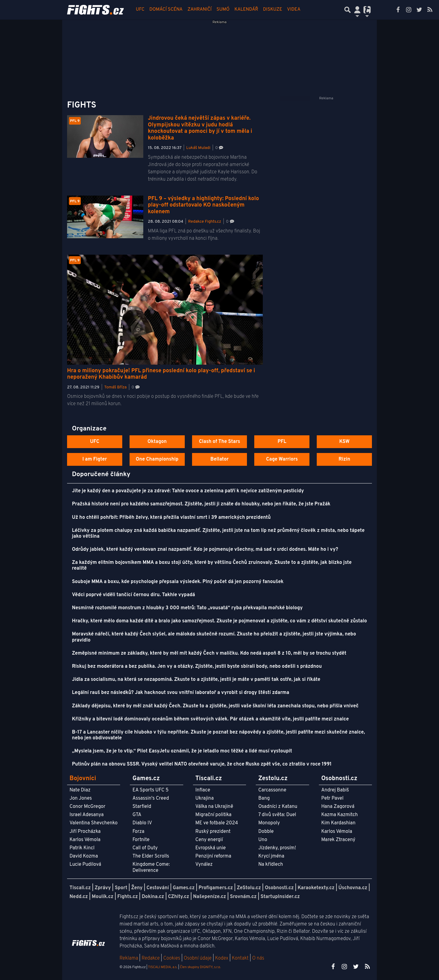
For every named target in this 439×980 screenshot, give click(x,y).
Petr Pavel (332, 798)
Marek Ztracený (338, 840)
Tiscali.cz (80, 888)
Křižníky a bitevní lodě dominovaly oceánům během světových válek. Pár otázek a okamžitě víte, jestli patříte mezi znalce (210, 719)
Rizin (344, 459)
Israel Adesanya (87, 815)
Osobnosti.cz (279, 888)
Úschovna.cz (353, 888)
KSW (344, 442)
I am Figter (95, 459)
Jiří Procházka (85, 832)
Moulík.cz (103, 897)
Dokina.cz (153, 897)
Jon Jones (81, 798)
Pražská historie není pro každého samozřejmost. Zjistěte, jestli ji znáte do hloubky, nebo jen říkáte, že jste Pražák (201, 504)
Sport (121, 888)
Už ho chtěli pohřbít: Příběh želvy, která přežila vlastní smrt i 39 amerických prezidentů (171, 518)
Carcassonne (272, 790)
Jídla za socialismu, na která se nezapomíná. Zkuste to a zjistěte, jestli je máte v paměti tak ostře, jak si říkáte (196, 680)
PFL (282, 442)
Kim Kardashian (338, 823)
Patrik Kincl (82, 848)
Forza (138, 832)
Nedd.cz (79, 897)
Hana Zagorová (338, 807)
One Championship (157, 459)
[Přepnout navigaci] (357, 10)
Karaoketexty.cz (316, 888)
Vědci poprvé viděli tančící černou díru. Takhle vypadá (134, 595)
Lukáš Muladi (198, 148)
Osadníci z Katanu (278, 807)
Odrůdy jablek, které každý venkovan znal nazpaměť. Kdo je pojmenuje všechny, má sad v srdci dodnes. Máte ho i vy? (205, 550)
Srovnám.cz (243, 897)
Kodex (222, 958)
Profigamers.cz (216, 888)
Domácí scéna (166, 10)
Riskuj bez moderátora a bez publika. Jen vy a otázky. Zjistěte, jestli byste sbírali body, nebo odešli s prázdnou (197, 667)
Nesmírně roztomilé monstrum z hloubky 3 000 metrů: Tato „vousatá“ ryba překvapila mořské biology (187, 608)
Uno (263, 840)
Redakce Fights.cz (205, 222)
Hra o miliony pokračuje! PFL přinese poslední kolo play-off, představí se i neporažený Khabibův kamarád (161, 374)
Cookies (172, 958)
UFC (140, 10)
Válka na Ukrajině (214, 807)
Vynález (204, 865)
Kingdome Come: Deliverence (151, 867)
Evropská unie (211, 848)
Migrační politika (213, 815)
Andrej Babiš (335, 790)
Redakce (150, 958)
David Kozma (84, 856)
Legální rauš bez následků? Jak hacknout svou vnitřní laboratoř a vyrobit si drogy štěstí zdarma (181, 693)
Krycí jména (271, 856)
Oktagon (157, 442)
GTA (137, 815)
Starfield (142, 807)
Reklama (129, 958)
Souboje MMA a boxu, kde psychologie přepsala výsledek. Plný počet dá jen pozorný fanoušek (178, 582)
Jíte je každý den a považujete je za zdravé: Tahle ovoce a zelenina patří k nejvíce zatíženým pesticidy (188, 491)
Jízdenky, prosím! (277, 848)
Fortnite (141, 840)
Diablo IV (142, 823)
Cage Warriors (282, 459)
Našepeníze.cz (209, 897)
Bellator (220, 459)
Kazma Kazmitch (340, 815)
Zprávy (103, 888)
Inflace (203, 790)
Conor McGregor (87, 807)
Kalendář (246, 10)
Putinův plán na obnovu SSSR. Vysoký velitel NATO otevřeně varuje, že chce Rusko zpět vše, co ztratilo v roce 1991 (202, 764)
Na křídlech (271, 865)
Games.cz (184, 888)
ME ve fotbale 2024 (217, 823)
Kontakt (241, 958)
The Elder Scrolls (151, 856)
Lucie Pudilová (85, 865)
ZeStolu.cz (249, 888)
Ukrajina (205, 798)
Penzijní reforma (213, 856)
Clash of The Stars (219, 442)
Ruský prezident (213, 832)
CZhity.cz (178, 897)
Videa (294, 10)
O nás (258, 958)
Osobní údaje (198, 958)
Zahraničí (200, 10)
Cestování (157, 888)
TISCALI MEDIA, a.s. (162, 967)
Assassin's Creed (151, 798)
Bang (264, 798)
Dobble (266, 832)
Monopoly (269, 823)
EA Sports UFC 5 (150, 790)
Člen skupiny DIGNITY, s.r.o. (200, 967)
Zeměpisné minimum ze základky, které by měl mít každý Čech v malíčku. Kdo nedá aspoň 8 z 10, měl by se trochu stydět (209, 653)
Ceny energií (209, 840)
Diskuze (273, 10)
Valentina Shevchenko (94, 823)
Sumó (223, 10)
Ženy (137, 888)
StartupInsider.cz (280, 897)
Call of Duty (145, 848)
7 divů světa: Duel (277, 815)
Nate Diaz (80, 790)
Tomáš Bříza (116, 387)
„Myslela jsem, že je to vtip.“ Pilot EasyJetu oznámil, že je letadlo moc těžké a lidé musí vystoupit (182, 751)
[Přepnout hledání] (348, 10)
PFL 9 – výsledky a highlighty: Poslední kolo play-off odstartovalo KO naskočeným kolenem (203, 205)
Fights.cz (128, 897)
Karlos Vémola (85, 840)
